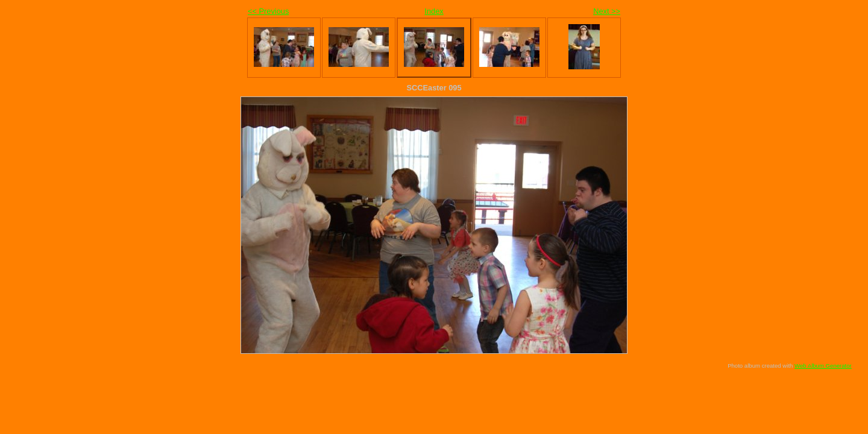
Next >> (607, 11)
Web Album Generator (823, 366)
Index (434, 11)
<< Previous (268, 11)
